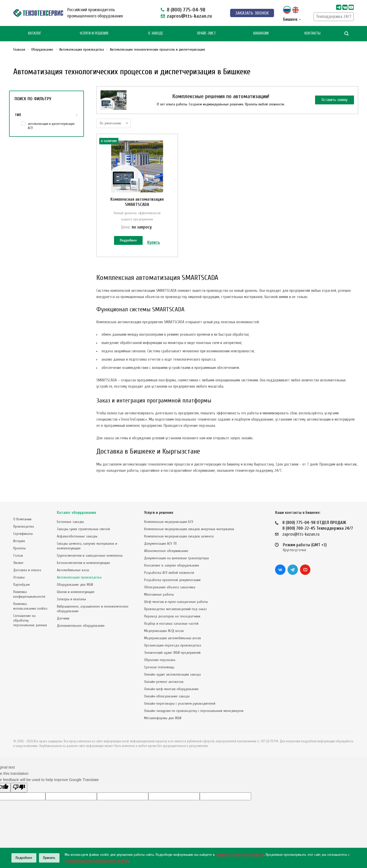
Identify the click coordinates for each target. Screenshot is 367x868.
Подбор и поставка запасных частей (171, 624)
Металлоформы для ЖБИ (163, 718)
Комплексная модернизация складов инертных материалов (189, 529)
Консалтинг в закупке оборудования (172, 565)
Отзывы (19, 577)
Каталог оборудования (76, 513)
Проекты (19, 548)
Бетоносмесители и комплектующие (84, 563)
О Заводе (156, 33)
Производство (24, 526)
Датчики (63, 618)
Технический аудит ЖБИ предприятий (172, 653)
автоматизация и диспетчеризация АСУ (51, 126)
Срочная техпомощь (159, 667)
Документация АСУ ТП (160, 544)
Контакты (312, 33)
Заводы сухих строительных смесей (83, 529)
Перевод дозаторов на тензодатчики (172, 616)
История (19, 541)
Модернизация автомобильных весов (173, 638)
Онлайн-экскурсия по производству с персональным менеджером (194, 711)
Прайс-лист (206, 33)
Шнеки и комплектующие (76, 592)
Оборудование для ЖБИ (75, 585)
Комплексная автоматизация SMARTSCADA (137, 202)
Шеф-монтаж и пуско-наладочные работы (176, 602)
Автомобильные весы (73, 570)
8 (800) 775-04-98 (186, 10)
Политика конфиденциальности (29, 594)
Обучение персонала (160, 660)
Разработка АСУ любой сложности (169, 573)
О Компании (22, 519)
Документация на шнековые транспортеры (176, 558)
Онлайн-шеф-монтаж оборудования (171, 689)
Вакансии (261, 33)
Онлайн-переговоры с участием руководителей (180, 704)
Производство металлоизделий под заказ (175, 609)
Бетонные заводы (70, 522)
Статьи (18, 556)
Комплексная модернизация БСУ (169, 522)
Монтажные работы (159, 594)
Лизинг (18, 563)
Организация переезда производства (173, 645)
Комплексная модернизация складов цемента (179, 536)
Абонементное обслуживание (166, 551)
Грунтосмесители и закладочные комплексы (90, 556)
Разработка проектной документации (172, 580)
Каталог (35, 33)
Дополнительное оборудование (81, 626)
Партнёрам (21, 585)
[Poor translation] (19, 788)
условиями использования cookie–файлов (97, 861)
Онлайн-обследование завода (167, 696)
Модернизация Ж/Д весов (164, 631)
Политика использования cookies (30, 606)
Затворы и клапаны (71, 599)
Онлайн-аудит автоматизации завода (172, 674)
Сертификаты (23, 534)
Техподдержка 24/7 (334, 16)
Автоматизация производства (79, 577)
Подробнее (128, 240)
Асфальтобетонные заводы (77, 536)
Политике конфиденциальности (240, 855)
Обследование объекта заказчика (170, 587)
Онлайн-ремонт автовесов (164, 682)
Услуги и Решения (94, 33)
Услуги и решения (159, 513)
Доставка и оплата (27, 570)
